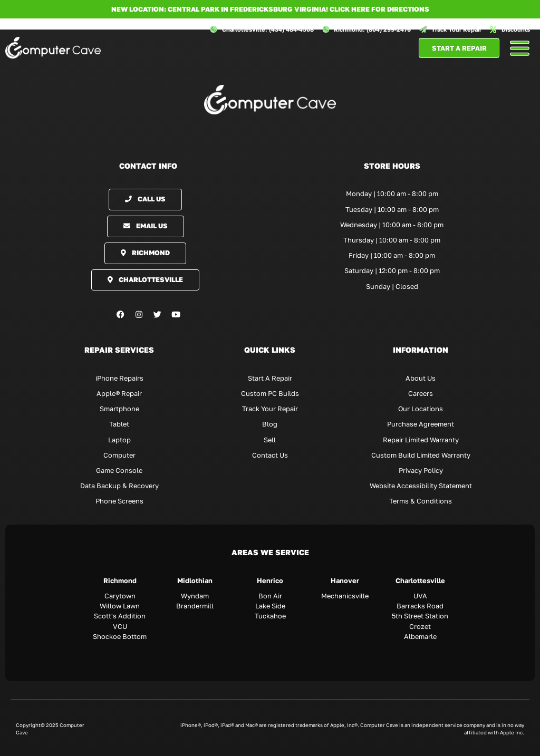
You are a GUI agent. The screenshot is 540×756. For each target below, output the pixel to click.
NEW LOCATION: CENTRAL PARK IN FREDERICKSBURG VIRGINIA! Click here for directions (270, 9)
